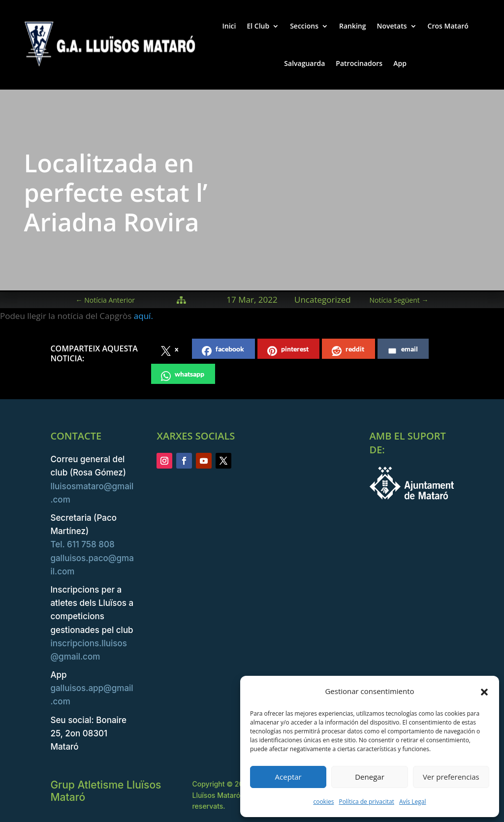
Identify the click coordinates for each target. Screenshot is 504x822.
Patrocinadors (359, 63)
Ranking (353, 26)
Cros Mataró (448, 26)
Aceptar (288, 777)
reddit (348, 350)
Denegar (370, 777)
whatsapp (183, 375)
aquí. (144, 316)
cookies (323, 802)
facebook (223, 350)
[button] (484, 692)
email (403, 350)
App (400, 63)
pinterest (288, 350)
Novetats (392, 26)
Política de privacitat (366, 802)
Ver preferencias (451, 777)
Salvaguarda (304, 63)
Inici (229, 26)
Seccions (304, 26)
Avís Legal (413, 802)
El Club (258, 26)
